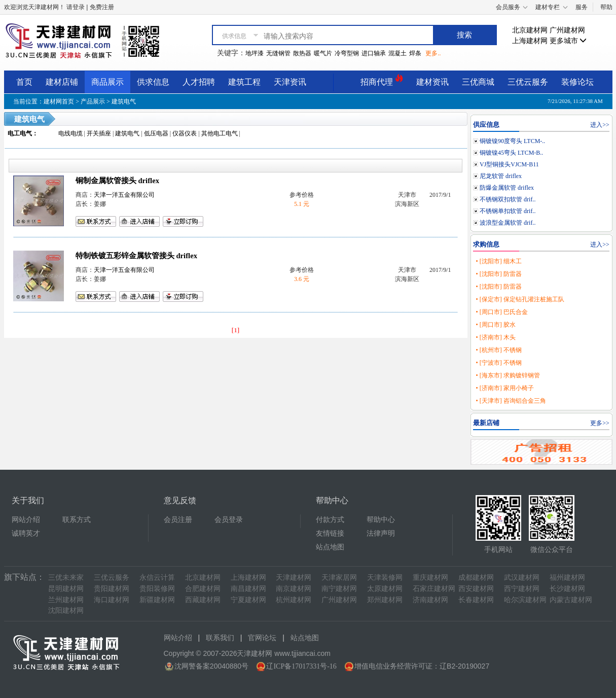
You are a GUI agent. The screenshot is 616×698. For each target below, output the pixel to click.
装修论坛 (577, 82)
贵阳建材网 (112, 589)
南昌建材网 (248, 589)
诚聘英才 (26, 533)
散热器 (302, 53)
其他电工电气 (220, 133)
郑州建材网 (385, 600)
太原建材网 (385, 589)
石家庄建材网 (434, 589)
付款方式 (330, 520)
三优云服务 (528, 82)
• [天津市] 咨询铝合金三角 (511, 401)
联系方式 (77, 520)
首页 (24, 82)
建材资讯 (432, 82)
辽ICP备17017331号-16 (301, 666)
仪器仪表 (185, 133)
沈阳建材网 (66, 610)
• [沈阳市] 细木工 (498, 261)
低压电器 (156, 133)
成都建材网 (476, 578)
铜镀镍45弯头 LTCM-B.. (511, 153)
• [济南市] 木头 (495, 337)
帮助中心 (381, 520)
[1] (236, 330)
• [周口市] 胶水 (495, 325)
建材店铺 (62, 82)
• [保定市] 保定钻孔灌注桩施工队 (520, 299)
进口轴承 (374, 53)
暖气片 (323, 53)
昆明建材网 (66, 589)
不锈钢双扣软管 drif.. (508, 199)
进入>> (600, 125)
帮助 (606, 7)
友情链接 (330, 533)
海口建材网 (112, 600)
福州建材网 (567, 578)
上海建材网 (530, 41)
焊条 (415, 53)
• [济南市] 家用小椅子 (504, 388)
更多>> (600, 423)
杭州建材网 (294, 600)
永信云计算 (157, 578)
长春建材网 (476, 600)
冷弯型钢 (347, 53)
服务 (582, 7)
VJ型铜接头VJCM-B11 (509, 164)
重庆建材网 (430, 578)
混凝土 (397, 53)
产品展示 (93, 101)
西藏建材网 (203, 600)
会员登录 (229, 520)
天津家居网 (339, 578)
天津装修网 (385, 578)
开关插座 (99, 133)
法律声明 (381, 533)
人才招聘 (199, 82)
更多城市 (568, 41)
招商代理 (382, 80)
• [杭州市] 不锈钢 (498, 350)
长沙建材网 (567, 589)
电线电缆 (70, 133)
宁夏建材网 (248, 600)
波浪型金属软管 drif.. (508, 223)
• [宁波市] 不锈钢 (498, 363)
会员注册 (178, 520)
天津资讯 (290, 82)
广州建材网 (567, 30)
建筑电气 (124, 101)
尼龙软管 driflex (501, 176)
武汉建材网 (522, 578)
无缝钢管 (278, 53)
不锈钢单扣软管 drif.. (508, 211)
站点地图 (330, 547)
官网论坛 (262, 638)
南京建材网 (294, 589)
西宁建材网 (522, 589)
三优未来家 (66, 578)
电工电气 (20, 133)
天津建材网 (294, 578)
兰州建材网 (66, 600)
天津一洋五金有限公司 (124, 195)
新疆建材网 (157, 600)
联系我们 (220, 638)
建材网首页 (59, 101)
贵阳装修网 (157, 589)
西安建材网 (476, 589)
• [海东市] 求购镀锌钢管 (508, 375)
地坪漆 (255, 53)
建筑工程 (244, 82)
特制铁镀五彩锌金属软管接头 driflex (136, 256)
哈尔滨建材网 (525, 600)
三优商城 (478, 82)
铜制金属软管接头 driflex (117, 181)
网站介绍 (26, 520)
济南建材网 (430, 600)
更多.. (433, 53)
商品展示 (107, 82)
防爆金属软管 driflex (507, 188)
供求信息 (153, 82)
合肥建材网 (203, 589)
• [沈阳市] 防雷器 (498, 274)
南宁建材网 (339, 589)
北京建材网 (530, 30)
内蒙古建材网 (571, 600)
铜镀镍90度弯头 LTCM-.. (512, 141)
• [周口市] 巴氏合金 (501, 312)
